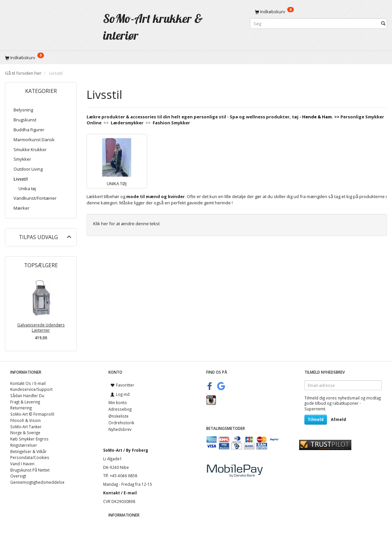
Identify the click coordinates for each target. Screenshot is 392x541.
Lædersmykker (127, 123)
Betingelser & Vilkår (28, 451)
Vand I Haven (22, 464)
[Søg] (383, 24)
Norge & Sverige (25, 433)
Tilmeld (316, 419)
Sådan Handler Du (27, 395)
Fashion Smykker (171, 123)
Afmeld (338, 419)
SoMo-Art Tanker (26, 427)
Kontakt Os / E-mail (28, 383)
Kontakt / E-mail (120, 493)
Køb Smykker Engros (29, 439)
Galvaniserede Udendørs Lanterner (41, 328)
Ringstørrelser (24, 445)
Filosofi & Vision (25, 420)
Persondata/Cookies (30, 457)
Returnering (21, 408)
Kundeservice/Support (31, 389)
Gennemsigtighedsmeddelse (37, 482)
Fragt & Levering (25, 402)
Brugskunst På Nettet (30, 470)
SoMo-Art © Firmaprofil (32, 414)
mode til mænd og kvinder (156, 196)
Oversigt (18, 476)
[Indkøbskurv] (318, 12)
